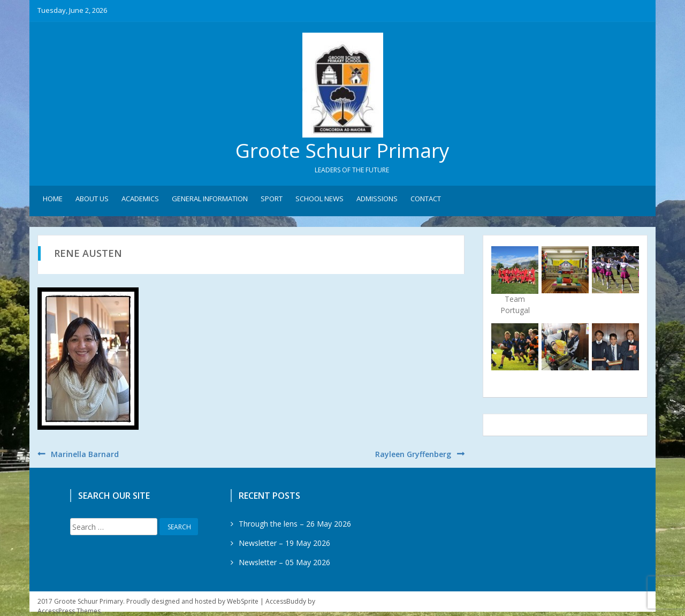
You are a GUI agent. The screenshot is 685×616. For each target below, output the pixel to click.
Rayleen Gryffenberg (413, 454)
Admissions (377, 199)
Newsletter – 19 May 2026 (284, 543)
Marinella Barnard (85, 454)
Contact (426, 199)
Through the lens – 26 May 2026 (295, 524)
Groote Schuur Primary (342, 150)
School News (319, 199)
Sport (272, 199)
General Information (210, 199)
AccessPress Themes (69, 611)
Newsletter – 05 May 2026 (284, 562)
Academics (140, 199)
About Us (92, 199)
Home (53, 199)
